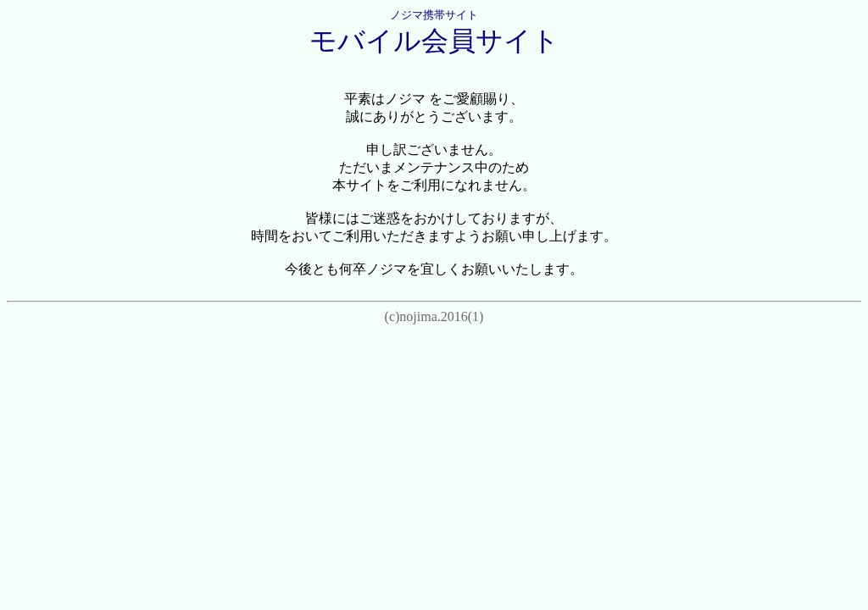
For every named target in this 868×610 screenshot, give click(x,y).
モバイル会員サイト (434, 41)
